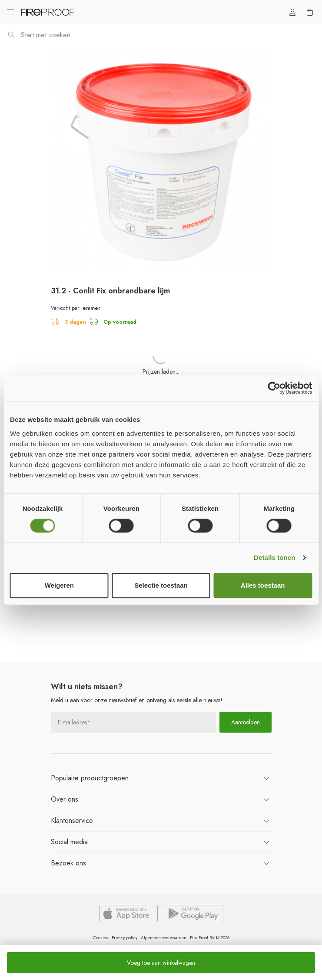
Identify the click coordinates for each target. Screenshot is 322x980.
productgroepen (90, 778)
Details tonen (274, 557)
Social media (69, 842)
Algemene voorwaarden (164, 938)
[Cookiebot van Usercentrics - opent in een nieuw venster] (274, 388)
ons (65, 799)
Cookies (101, 938)
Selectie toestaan (161, 585)
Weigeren (59, 585)
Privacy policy (124, 938)
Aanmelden (246, 722)
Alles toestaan (263, 585)
